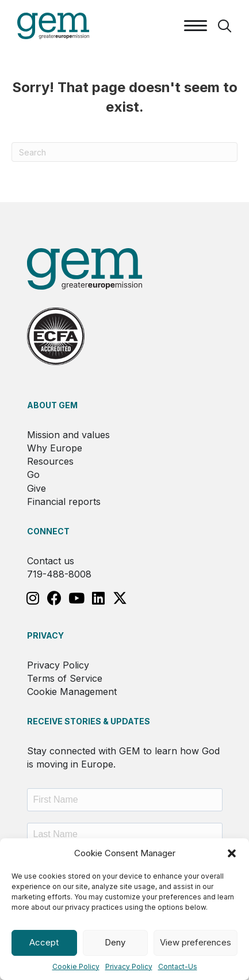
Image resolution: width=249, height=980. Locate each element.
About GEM (52, 405)
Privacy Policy (129, 966)
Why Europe (55, 448)
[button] (232, 853)
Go (33, 474)
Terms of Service (65, 678)
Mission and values (68, 435)
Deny (115, 942)
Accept (44, 942)
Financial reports (64, 502)
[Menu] (196, 26)
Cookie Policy (76, 966)
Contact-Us (178, 966)
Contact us (51, 561)
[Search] (124, 152)
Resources (50, 461)
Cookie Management (72, 692)
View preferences (196, 942)
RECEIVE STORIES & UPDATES (89, 721)
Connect (48, 531)
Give (37, 488)
